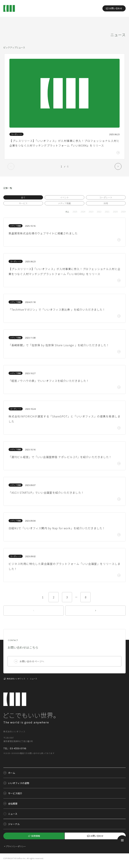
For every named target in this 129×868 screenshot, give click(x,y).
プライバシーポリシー (16, 846)
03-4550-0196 (18, 748)
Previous (11, 166)
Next (118, 166)
